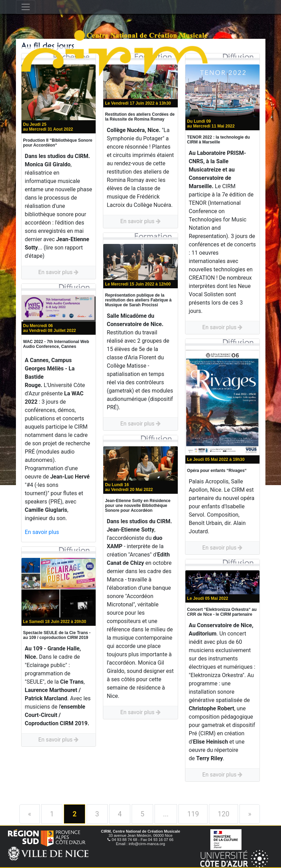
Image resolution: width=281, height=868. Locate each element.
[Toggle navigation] (26, 7)
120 (223, 814)
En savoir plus (58, 272)
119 (193, 814)
